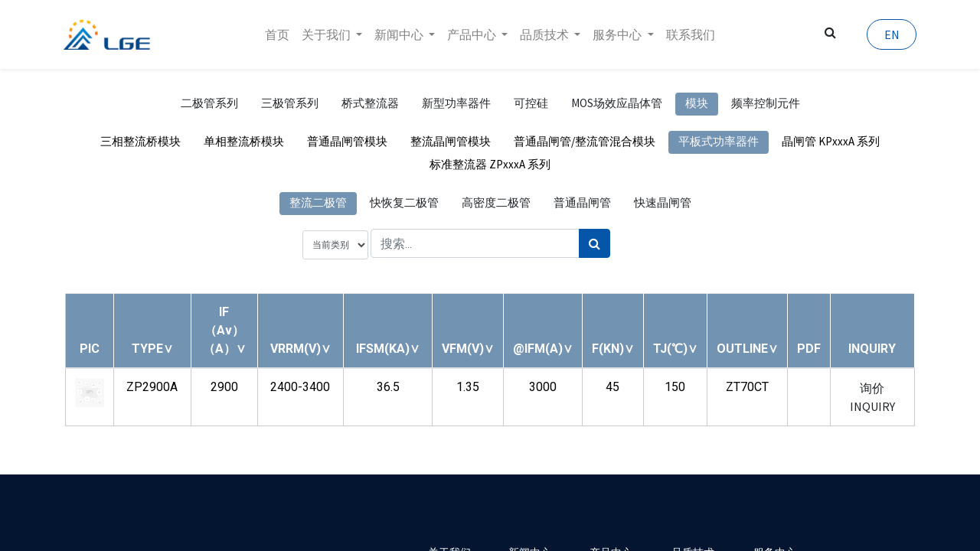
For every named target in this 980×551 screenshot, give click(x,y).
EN (890, 34)
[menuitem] (277, 34)
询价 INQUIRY (872, 397)
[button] (152, 349)
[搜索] (595, 243)
